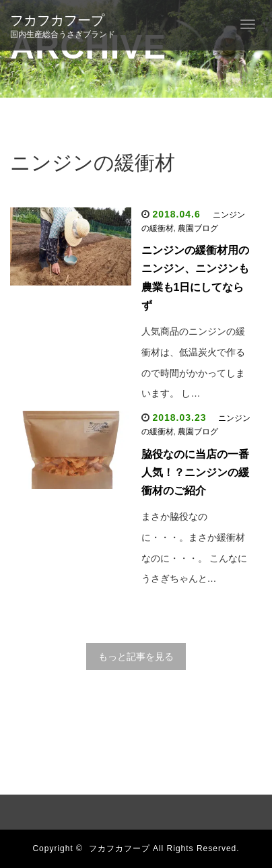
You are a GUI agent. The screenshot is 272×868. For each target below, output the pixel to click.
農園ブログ (198, 228)
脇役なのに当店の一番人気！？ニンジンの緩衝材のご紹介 (195, 472)
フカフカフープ (57, 20)
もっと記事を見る (136, 657)
